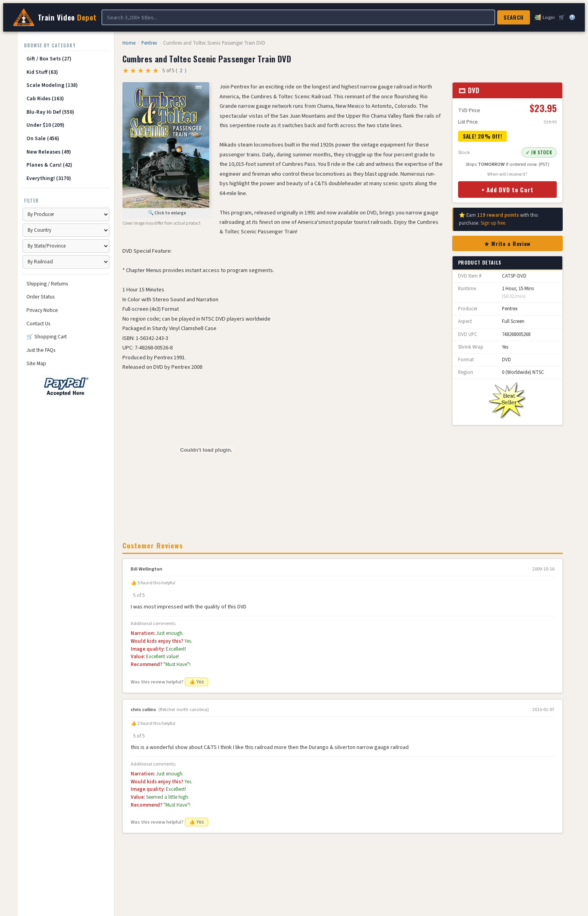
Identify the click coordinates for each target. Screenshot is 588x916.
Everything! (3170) (49, 178)
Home (129, 43)
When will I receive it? (507, 174)
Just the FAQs (41, 350)
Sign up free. (493, 223)
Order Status (40, 297)
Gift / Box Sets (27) (49, 59)
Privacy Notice (42, 310)
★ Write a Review (507, 243)
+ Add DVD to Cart (507, 190)
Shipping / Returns (47, 284)
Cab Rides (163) (45, 99)
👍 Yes (197, 682)
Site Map (36, 363)
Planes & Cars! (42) (49, 165)
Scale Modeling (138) (52, 85)
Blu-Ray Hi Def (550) (50, 112)
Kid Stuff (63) (42, 72)
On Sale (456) (43, 138)
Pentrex (149, 43)
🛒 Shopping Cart (47, 337)
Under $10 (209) (45, 125)
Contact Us (38, 324)
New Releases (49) (49, 152)
